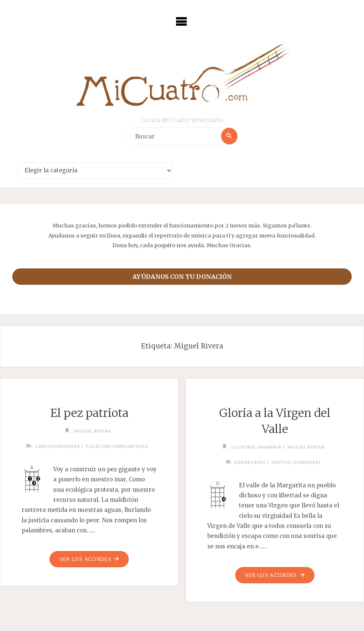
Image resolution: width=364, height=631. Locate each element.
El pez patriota (89, 413)
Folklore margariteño (119, 446)
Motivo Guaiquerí (297, 462)
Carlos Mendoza (56, 446)
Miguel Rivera (92, 431)
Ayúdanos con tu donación (182, 277)
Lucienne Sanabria (256, 447)
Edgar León (249, 462)
